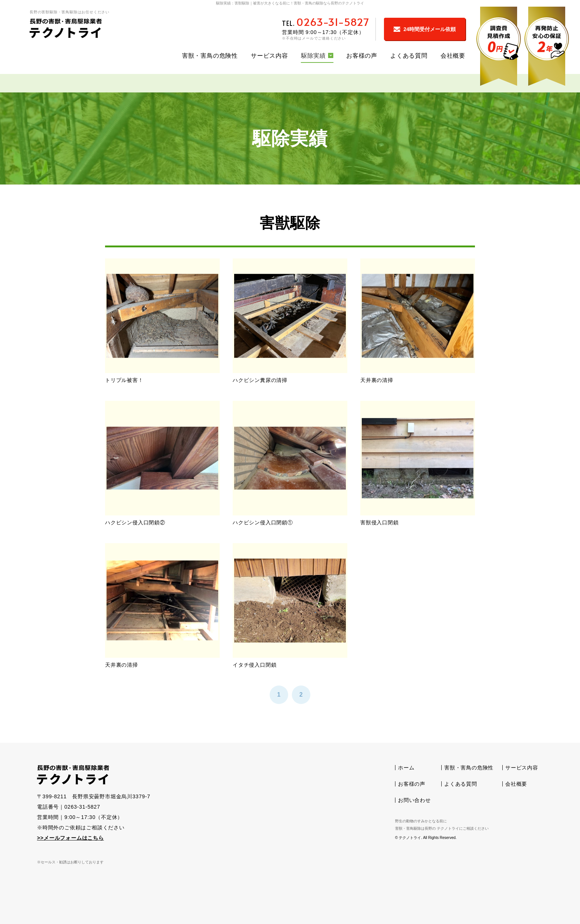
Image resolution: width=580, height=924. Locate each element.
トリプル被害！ (124, 380)
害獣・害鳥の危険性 (210, 56)
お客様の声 (362, 56)
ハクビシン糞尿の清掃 (260, 380)
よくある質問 (409, 56)
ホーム (406, 768)
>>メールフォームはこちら (70, 838)
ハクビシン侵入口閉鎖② (135, 522)
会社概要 (453, 56)
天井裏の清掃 (377, 380)
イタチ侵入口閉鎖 (254, 665)
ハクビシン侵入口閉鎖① (263, 522)
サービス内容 (269, 56)
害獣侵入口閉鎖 (380, 522)
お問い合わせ (414, 800)
